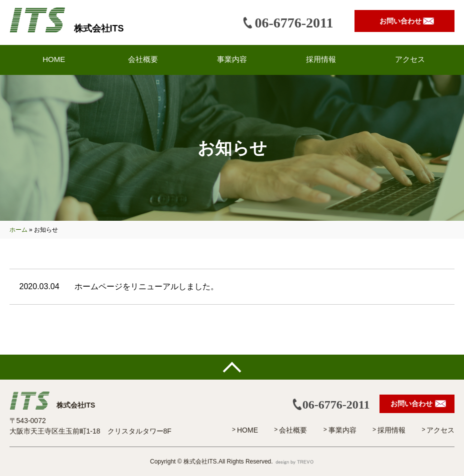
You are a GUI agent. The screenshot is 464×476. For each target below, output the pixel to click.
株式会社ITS (99, 28)
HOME (247, 430)
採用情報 (391, 430)
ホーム (18, 230)
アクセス (440, 430)
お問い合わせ (400, 21)
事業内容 (342, 430)
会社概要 (293, 430)
